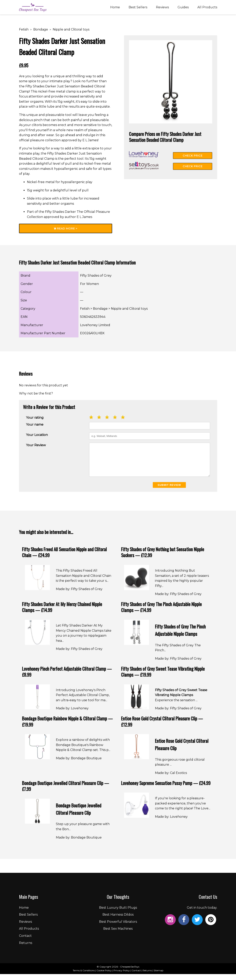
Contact (25, 942)
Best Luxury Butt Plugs (118, 914)
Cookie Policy (104, 976)
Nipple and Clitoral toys (71, 29)
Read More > (65, 228)
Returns (26, 949)
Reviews (162, 8)
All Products (207, 8)
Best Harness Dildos (118, 920)
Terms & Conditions (84, 976)
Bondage (41, 29)
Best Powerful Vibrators (118, 928)
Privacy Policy (122, 976)
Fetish (24, 29)
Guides (183, 8)
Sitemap (158, 976)
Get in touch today (202, 914)
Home (115, 8)
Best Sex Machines (118, 935)
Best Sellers (138, 8)
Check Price (193, 156)
